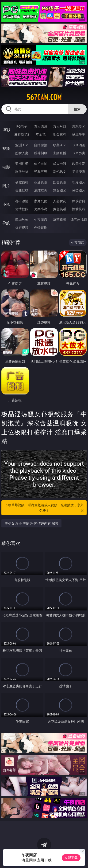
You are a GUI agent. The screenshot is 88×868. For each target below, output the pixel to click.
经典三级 (41, 172)
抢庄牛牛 (79, 134)
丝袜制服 (41, 153)
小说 (6, 204)
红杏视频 (22, 228)
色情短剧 (41, 228)
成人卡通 (60, 164)
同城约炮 (22, 220)
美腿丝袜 (22, 190)
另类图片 (79, 190)
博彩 (6, 130)
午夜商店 (41, 220)
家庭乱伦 (41, 201)
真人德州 (41, 126)
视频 (6, 148)
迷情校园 (22, 209)
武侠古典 (79, 201)
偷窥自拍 (22, 182)
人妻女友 (60, 201)
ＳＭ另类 (79, 153)
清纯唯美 (41, 190)
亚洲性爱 (22, 164)
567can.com (44, 97)
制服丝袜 (22, 172)
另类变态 (79, 172)
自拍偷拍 (41, 145)
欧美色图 (60, 182)
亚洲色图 (41, 182)
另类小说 (41, 209)
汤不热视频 (79, 220)
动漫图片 (79, 182)
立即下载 (71, 858)
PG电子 (22, 126)
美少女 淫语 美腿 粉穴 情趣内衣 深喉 (31, 523)
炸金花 (41, 134)
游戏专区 (79, 126)
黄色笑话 (60, 209)
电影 (6, 167)
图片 (6, 186)
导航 (6, 223)
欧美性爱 (79, 164)
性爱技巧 (79, 209)
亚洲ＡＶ (22, 145)
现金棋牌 (60, 134)
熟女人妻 (22, 153)
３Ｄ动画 (79, 145)
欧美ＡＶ (60, 145)
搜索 (77, 109)
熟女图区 (60, 190)
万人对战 (60, 126)
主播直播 (60, 153)
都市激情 (22, 201)
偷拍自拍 (41, 164)
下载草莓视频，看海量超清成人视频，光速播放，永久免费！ (45, 508)
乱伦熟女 (60, 172)
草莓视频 (60, 220)
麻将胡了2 (22, 134)
